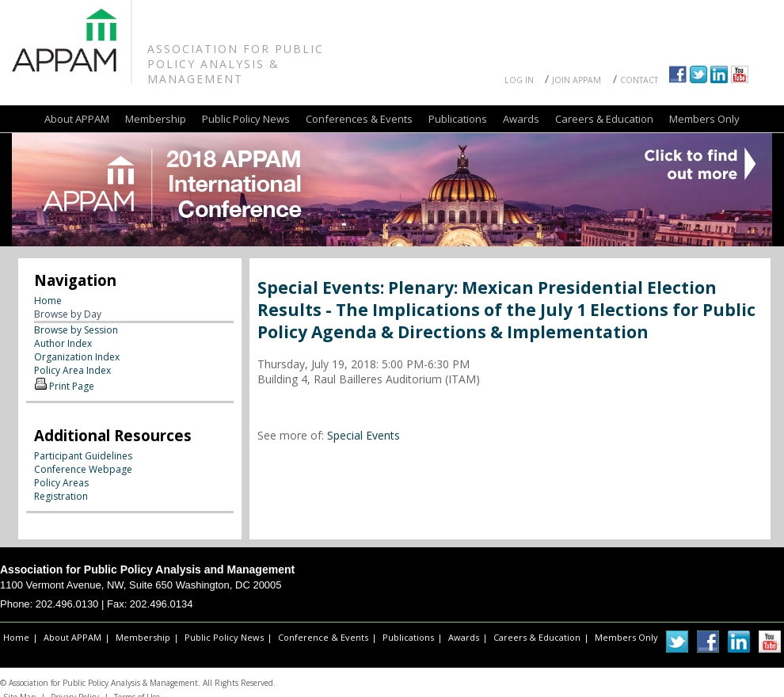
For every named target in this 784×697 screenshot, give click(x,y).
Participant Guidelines (83, 456)
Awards (521, 119)
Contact (639, 80)
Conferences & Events (359, 119)
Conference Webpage (83, 469)
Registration (61, 496)
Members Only (704, 119)
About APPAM (77, 119)
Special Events (363, 435)
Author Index (63, 343)
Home (48, 301)
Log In (519, 80)
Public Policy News (246, 119)
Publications (458, 119)
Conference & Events (323, 637)
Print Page (72, 386)
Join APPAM (577, 80)
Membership (156, 119)
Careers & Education (604, 119)
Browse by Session (76, 330)
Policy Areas (61, 483)
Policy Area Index (72, 370)
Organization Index (77, 357)
